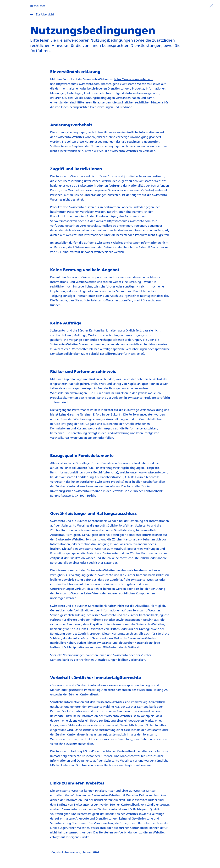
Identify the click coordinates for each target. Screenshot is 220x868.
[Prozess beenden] (211, 6)
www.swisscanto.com (153, 472)
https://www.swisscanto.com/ (134, 79)
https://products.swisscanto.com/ (78, 84)
